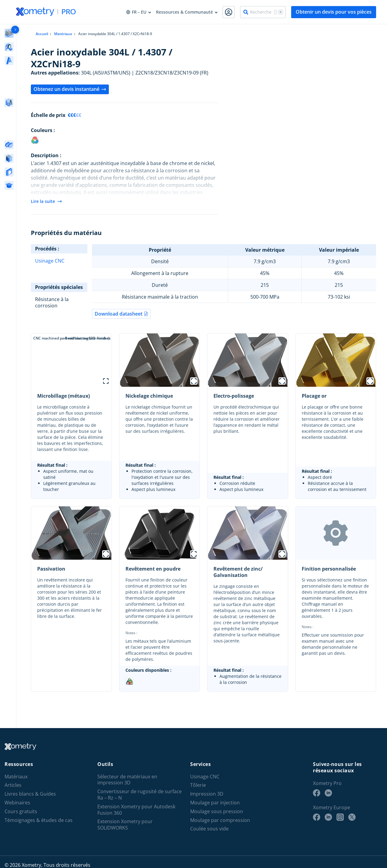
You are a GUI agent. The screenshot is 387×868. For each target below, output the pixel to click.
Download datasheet (121, 314)
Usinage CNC (50, 261)
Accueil (42, 34)
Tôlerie (198, 785)
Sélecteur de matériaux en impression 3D (127, 780)
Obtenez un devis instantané (70, 89)
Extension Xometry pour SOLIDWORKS (125, 825)
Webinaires (17, 803)
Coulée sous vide (209, 829)
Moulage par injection (215, 803)
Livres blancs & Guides (30, 794)
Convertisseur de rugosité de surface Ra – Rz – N (140, 795)
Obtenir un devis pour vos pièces (334, 12)
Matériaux (63, 34)
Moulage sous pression (217, 812)
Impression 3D (207, 794)
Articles (13, 785)
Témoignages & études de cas (39, 820)
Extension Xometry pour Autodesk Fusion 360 (136, 810)
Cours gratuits (21, 812)
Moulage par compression (220, 820)
